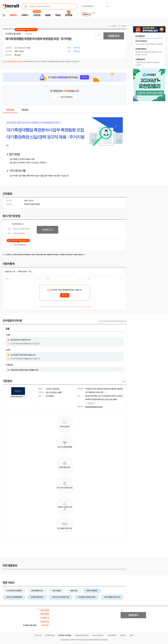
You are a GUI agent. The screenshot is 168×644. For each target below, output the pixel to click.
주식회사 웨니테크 (13, 34)
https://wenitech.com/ (94, 407)
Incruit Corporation (87, 640)
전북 (26, 201)
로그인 (49, 290)
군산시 (31, 201)
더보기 (124, 382)
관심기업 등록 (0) (18, 245)
